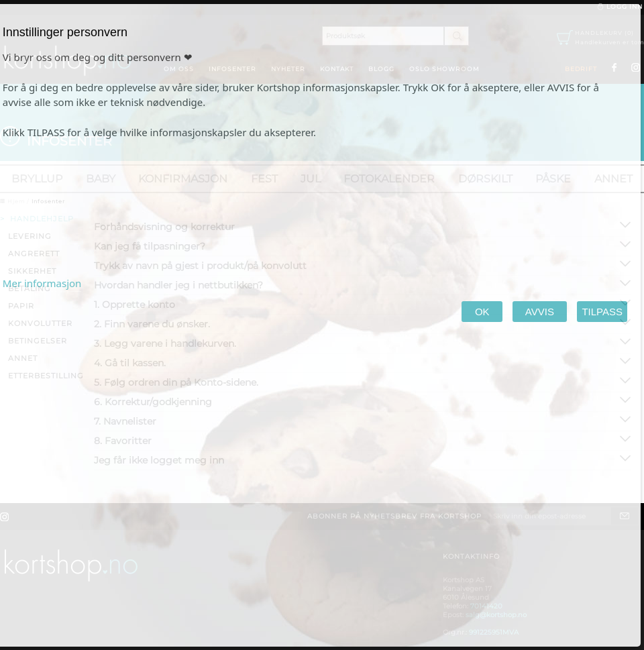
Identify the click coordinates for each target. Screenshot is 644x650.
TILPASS (602, 312)
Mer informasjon (42, 283)
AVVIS (540, 312)
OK (482, 312)
